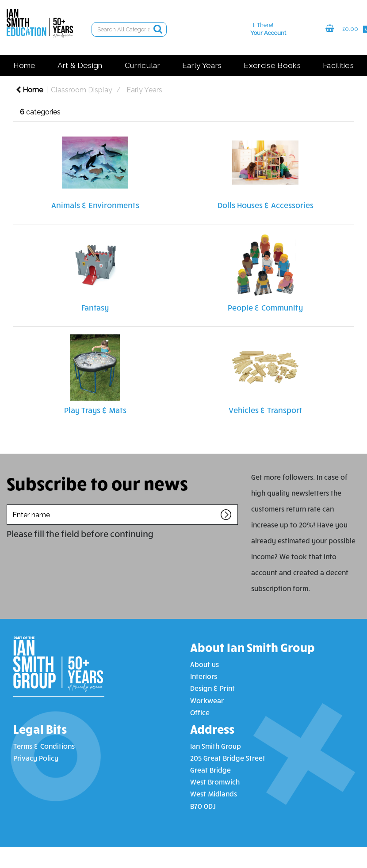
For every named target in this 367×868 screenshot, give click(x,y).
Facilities (338, 65)
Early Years (202, 65)
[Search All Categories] (129, 29)
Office (200, 712)
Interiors (204, 676)
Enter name (9, 504)
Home (24, 65)
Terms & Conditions (44, 746)
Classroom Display (82, 90)
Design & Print (212, 688)
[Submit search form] (158, 29)
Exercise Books (272, 65)
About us (205, 664)
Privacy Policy (36, 758)
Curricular (142, 65)
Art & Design (80, 65)
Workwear (207, 700)
